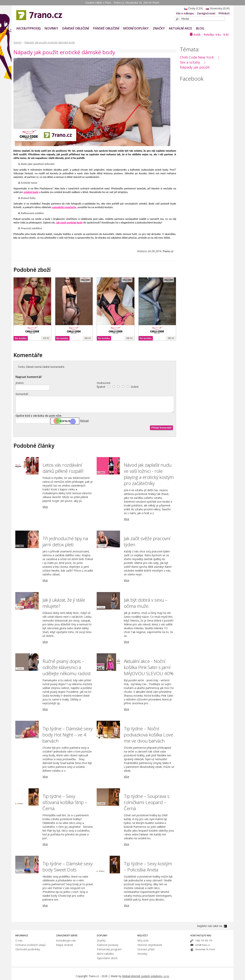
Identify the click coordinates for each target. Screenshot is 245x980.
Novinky (142, 954)
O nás (19, 940)
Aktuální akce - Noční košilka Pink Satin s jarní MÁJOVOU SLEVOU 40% (149, 667)
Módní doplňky (136, 28)
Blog (200, 28)
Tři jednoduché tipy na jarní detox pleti (65, 541)
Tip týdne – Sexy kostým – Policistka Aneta (148, 867)
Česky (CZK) (193, 8)
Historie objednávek (150, 945)
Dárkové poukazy (108, 945)
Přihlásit (224, 13)
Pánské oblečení (106, 28)
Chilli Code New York (197, 57)
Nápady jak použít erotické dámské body (50, 42)
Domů (17, 42)
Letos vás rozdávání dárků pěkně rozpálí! (63, 468)
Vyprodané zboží (107, 958)
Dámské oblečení (76, 28)
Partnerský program (109, 949)
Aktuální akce (180, 28)
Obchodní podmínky (28, 949)
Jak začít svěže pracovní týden (147, 541)
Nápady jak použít (195, 67)
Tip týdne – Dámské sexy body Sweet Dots (68, 867)
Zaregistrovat (206, 13)
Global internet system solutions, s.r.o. (146, 976)
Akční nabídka (105, 954)
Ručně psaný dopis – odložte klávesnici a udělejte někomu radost (67, 667)
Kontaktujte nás (66, 940)
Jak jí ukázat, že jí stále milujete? (64, 603)
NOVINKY (51, 28)
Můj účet (143, 940)
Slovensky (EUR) (217, 8)
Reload (84, 421)
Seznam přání (146, 949)
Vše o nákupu (185, 13)
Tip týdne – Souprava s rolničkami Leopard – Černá (147, 802)
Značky (159, 28)
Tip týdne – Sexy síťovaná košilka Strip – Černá (65, 802)
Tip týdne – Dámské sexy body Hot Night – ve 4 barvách (68, 735)
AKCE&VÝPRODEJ (28, 28)
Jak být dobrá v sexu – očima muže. (146, 603)
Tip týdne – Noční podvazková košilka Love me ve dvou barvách (148, 735)
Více (45, 507)
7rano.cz (168, 251)
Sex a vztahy (190, 62)
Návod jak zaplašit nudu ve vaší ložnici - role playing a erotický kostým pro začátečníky (149, 474)
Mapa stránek (65, 945)
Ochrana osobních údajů (31, 945)
